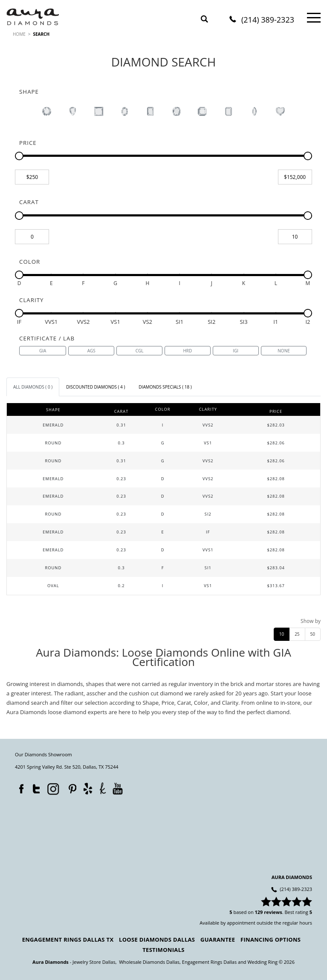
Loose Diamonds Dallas (157, 940)
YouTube (117, 788)
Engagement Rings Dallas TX (68, 940)
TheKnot (103, 788)
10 (282, 634)
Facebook (19, 787)
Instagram (52, 788)
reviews (273, 912)
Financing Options (271, 940)
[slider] (19, 156)
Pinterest (70, 787)
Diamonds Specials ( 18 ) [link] (165, 387)
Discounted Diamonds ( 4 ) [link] (95, 387)
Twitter (34, 787)
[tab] (33, 387)
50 (313, 634)
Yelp (88, 788)
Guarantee (218, 940)
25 (297, 634)
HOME (19, 34)
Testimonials (163, 950)
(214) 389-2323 (268, 20)
